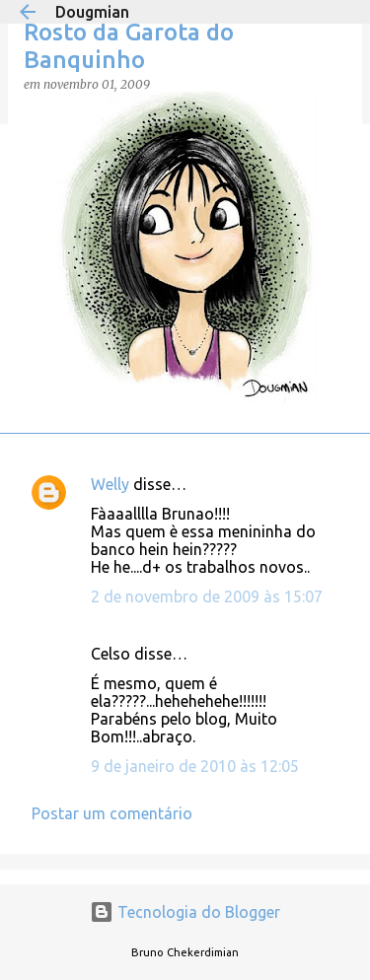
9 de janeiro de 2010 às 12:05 (195, 766)
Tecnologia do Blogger (185, 912)
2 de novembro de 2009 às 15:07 (207, 596)
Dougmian (92, 12)
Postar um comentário (112, 813)
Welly (110, 484)
